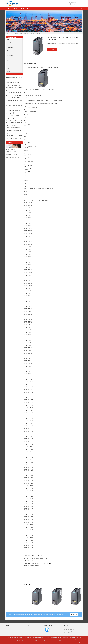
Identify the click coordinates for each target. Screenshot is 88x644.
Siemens (9, 42)
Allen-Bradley (10, 56)
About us (22, 8)
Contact (34, 8)
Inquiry (52, 50)
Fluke (8, 69)
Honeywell (9, 53)
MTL (8, 50)
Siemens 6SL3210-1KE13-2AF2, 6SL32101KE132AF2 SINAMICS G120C (64, 581)
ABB (8, 40)
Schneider (9, 45)
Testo (8, 58)
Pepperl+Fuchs (10, 48)
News (28, 8)
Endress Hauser (10, 61)
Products (14, 8)
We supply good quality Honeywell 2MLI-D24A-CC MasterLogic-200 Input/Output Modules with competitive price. (13, 112)
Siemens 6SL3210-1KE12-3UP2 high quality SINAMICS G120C (37, 581)
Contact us (8, 630)
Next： (50, 581)
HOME (8, 8)
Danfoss (9, 66)
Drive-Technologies (15, 33)
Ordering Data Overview (33, 107)
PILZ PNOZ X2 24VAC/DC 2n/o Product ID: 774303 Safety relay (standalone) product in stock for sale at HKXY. (14, 117)
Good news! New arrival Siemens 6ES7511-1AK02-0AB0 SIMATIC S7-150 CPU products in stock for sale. (14, 78)
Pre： (25, 581)
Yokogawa (9, 71)
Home (9, 33)
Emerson (9, 63)
